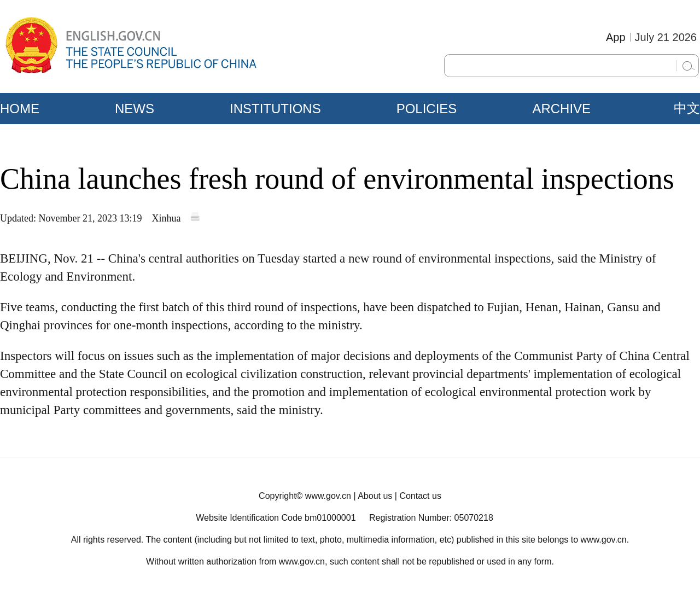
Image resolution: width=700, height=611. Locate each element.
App (616, 37)
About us (375, 496)
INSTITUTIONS (275, 109)
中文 (687, 108)
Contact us (420, 496)
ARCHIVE (561, 109)
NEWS (135, 109)
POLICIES (427, 109)
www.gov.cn (328, 496)
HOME (20, 109)
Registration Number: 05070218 (431, 518)
